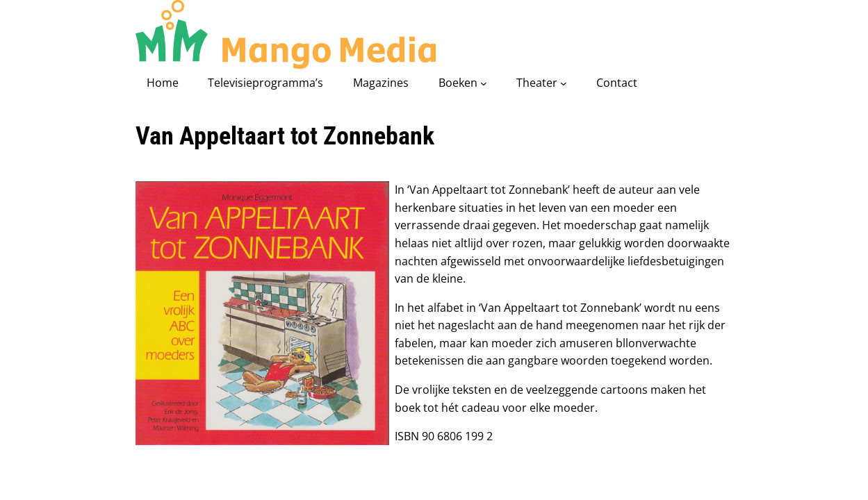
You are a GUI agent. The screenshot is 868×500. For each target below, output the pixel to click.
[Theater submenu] (564, 83)
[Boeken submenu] (484, 83)
